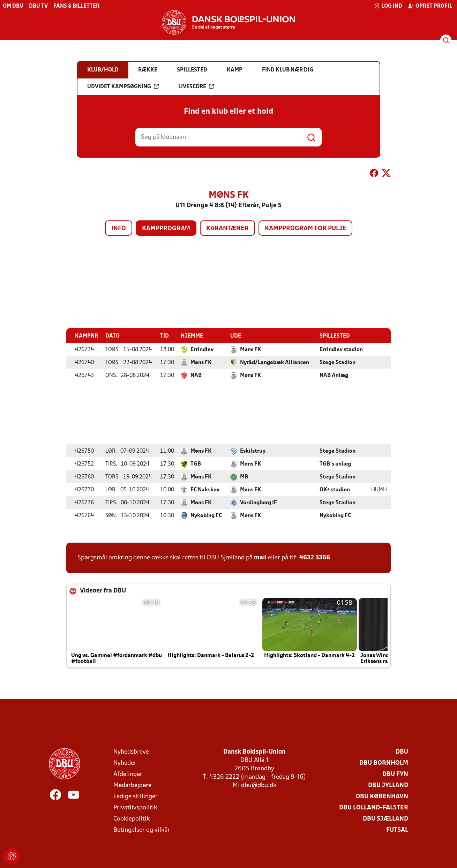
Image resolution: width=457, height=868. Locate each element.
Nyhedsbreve (131, 752)
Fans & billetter (76, 6)
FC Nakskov (205, 490)
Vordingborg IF (259, 503)
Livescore (196, 86)
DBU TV (38, 6)
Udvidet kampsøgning (123, 86)
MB (244, 477)
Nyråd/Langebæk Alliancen (275, 362)
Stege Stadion (338, 362)
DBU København (382, 796)
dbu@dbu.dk (259, 785)
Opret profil (430, 6)
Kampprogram (166, 229)
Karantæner (227, 229)
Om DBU (13, 6)
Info (119, 229)
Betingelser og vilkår (142, 830)
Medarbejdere (132, 785)
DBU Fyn (395, 774)
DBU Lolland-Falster (374, 807)
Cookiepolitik (132, 819)
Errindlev (202, 349)
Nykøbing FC (206, 515)
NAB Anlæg (334, 375)
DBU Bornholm (384, 763)
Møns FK (251, 349)
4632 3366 (315, 557)
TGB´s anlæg (335, 464)
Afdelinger (128, 774)
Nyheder (125, 763)
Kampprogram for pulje (305, 229)
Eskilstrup (253, 451)
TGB (196, 464)
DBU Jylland (388, 785)
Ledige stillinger (136, 796)
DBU (402, 752)
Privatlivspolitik (135, 807)
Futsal (397, 830)
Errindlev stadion (341, 349)
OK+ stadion (335, 490)
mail (260, 557)
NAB (196, 375)
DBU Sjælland (385, 819)
